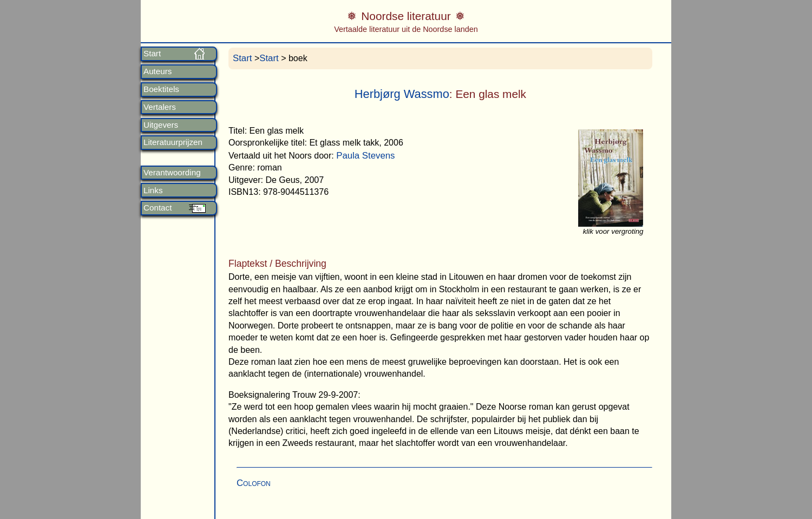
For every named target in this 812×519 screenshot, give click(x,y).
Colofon (254, 483)
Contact (158, 208)
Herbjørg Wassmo (402, 94)
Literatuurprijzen (173, 142)
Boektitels (161, 89)
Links (153, 190)
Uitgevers (161, 125)
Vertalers (160, 107)
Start (152, 54)
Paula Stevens (365, 156)
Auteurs (158, 71)
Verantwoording (172, 173)
